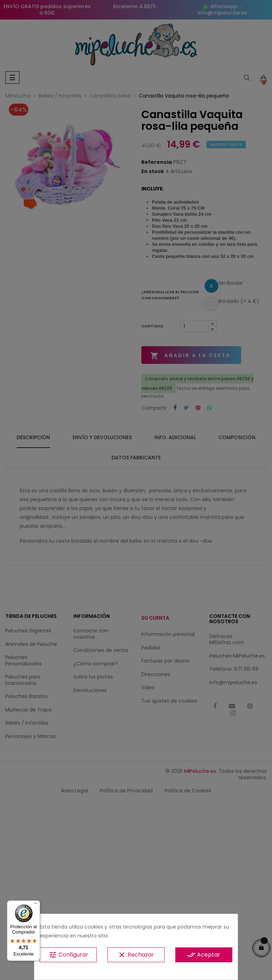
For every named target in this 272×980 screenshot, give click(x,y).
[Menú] (36, 905)
